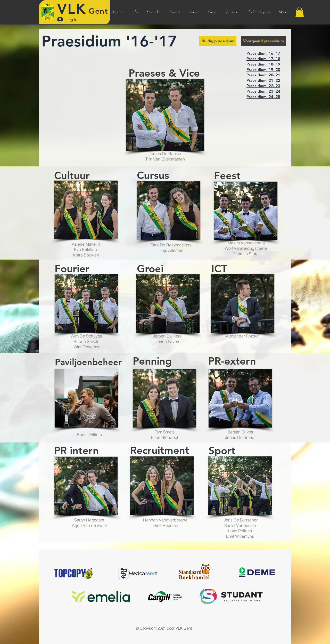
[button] (135, 12)
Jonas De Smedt (240, 437)
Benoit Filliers (89, 434)
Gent (98, 11)
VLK (72, 9)
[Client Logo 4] (165, 597)
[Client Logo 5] (74, 574)
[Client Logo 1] (138, 574)
